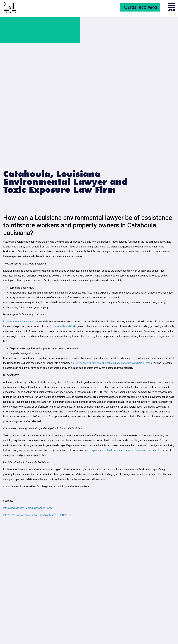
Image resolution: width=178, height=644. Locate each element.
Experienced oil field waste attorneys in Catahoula (124, 450)
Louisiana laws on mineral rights (21, 322)
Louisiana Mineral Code (63, 326)
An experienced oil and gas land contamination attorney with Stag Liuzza (111, 363)
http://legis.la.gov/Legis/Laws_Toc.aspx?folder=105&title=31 (37, 515)
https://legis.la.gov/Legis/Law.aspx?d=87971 (28, 508)
